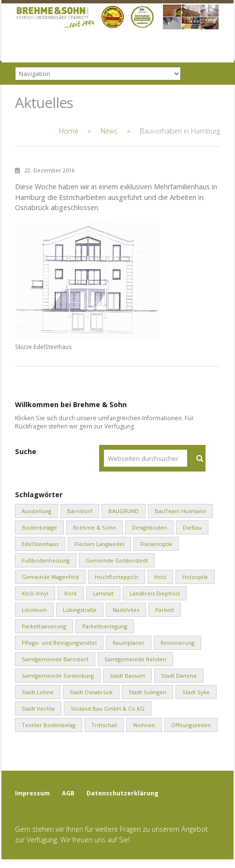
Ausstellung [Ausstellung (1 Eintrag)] (37, 511)
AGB (68, 793)
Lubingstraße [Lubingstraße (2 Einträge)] (80, 610)
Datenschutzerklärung (123, 793)
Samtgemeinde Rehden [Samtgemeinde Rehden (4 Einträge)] (135, 659)
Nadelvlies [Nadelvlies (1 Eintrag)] (126, 610)
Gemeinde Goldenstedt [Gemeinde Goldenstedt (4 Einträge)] (117, 560)
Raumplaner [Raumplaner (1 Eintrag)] (129, 643)
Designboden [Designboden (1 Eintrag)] (149, 527)
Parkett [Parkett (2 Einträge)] (165, 610)
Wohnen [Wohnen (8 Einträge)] (144, 725)
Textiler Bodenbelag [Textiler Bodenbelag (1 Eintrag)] (49, 725)
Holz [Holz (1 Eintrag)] (160, 577)
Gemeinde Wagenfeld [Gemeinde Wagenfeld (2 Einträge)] (50, 577)
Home (69, 131)
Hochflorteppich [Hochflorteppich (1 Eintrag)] (117, 577)
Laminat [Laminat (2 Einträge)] (103, 593)
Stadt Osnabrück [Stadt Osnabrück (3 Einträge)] (91, 692)
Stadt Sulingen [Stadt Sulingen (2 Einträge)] (147, 692)
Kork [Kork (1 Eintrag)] (71, 593)
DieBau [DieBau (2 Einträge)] (192, 527)
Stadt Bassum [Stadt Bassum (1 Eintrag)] (127, 676)
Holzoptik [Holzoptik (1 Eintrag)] (195, 577)
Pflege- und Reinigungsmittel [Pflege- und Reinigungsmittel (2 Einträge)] (59, 643)
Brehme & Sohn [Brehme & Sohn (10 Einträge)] (95, 527)
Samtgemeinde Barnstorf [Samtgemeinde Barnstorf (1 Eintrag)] (55, 659)
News (109, 131)
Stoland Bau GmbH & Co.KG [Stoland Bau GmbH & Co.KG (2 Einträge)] (108, 708)
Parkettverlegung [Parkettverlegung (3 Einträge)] (105, 626)
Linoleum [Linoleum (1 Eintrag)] (34, 610)
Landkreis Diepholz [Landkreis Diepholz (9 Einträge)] (155, 593)
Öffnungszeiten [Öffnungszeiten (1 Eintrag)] (191, 725)
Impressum (32, 793)
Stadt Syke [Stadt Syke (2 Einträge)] (196, 692)
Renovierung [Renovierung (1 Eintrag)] (177, 643)
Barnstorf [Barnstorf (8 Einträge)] (80, 511)
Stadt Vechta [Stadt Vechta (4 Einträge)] (38, 708)
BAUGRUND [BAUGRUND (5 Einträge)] (124, 511)
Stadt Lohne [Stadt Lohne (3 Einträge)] (38, 692)
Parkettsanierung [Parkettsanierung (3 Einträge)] (44, 626)
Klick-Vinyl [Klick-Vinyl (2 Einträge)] (35, 593)
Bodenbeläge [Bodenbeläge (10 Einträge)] (39, 527)
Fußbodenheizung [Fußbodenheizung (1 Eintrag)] (46, 560)
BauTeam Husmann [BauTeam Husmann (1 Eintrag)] (180, 511)
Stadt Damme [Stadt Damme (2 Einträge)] (179, 676)
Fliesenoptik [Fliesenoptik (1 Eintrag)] (156, 544)
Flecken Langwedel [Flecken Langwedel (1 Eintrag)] (99, 544)
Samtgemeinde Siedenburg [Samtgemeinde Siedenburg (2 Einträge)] (58, 676)
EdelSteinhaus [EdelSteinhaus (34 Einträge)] (40, 544)
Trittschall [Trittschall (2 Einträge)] (104, 725)
